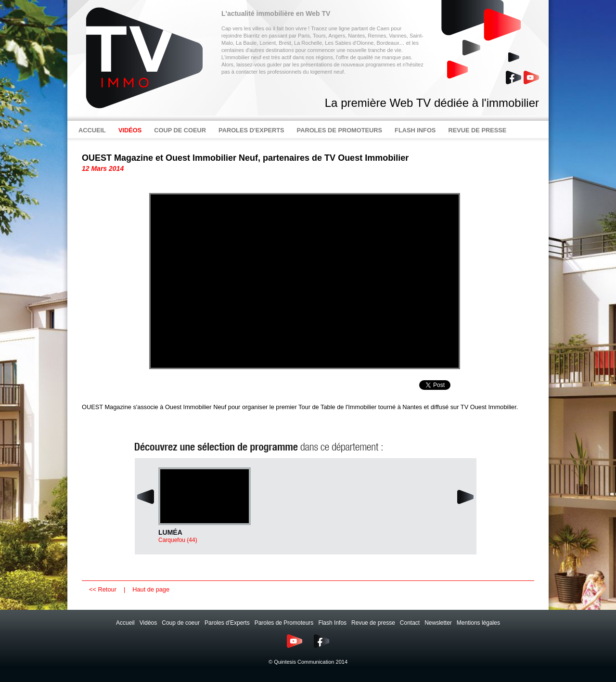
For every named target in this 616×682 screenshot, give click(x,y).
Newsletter (438, 623)
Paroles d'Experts (227, 623)
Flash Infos (332, 623)
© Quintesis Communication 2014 (308, 662)
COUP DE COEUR (180, 130)
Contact (410, 623)
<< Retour (103, 589)
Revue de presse (373, 623)
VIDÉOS (130, 130)
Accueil (125, 623)
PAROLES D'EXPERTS (251, 130)
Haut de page (151, 589)
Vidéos (148, 623)
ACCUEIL (92, 130)
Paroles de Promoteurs (284, 623)
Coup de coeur (181, 623)
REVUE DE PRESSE (477, 130)
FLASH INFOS (415, 130)
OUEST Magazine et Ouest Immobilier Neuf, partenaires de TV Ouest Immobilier (245, 158)
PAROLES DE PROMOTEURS (340, 130)
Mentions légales (478, 623)
